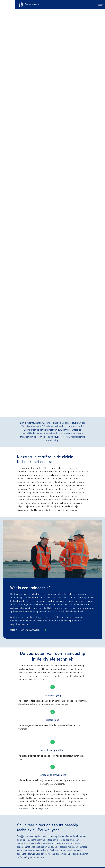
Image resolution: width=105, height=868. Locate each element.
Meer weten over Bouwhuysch (25, 630)
